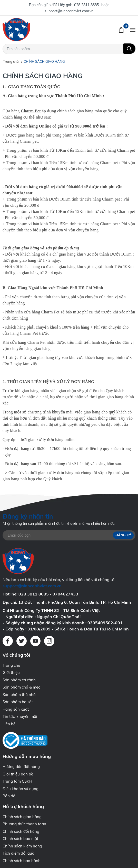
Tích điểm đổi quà (18, 853)
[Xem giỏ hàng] (122, 30)
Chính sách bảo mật (20, 839)
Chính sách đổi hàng (21, 831)
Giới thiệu (11, 672)
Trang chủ (11, 665)
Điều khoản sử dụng (21, 789)
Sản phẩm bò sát (18, 702)
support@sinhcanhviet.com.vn (69, 11)
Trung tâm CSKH (17, 781)
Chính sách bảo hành (22, 861)
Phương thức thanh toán (24, 824)
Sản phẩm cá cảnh (19, 680)
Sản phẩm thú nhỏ (19, 695)
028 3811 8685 (86, 5)
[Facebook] (8, 641)
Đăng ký (123, 535)
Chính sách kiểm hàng (22, 846)
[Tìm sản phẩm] (69, 49)
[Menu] (133, 30)
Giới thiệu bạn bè (18, 774)
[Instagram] (49, 641)
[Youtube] (35, 641)
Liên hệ (9, 724)
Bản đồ (9, 796)
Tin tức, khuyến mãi (20, 716)
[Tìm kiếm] (129, 49)
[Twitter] (22, 641)
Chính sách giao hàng (22, 817)
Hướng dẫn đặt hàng (21, 767)
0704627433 (65, 594)
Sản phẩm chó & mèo (22, 687)
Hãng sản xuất (16, 709)
